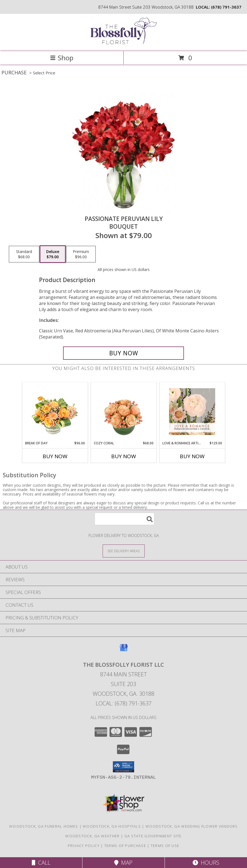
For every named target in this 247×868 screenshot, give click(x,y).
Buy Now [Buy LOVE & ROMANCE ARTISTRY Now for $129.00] (192, 456)
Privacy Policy (84, 846)
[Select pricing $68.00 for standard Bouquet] (24, 254)
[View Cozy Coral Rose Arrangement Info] (123, 412)
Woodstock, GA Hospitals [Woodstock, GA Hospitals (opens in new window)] (112, 826)
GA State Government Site (153, 836)
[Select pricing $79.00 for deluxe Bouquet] (53, 254)
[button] (123, 767)
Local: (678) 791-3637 (124, 703)
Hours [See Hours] (206, 863)
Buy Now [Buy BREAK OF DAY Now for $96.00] (55, 456)
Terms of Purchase (125, 846)
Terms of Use (165, 846)
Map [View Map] (123, 863)
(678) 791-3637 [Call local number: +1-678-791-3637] (226, 7)
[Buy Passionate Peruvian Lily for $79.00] (123, 353)
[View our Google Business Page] (124, 650)
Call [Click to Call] (41, 863)
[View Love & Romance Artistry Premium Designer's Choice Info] (192, 412)
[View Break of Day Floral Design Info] (55, 412)
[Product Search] (124, 519)
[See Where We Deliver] (124, 551)
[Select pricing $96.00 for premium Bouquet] (81, 254)
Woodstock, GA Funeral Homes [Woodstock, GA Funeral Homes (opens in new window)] (44, 826)
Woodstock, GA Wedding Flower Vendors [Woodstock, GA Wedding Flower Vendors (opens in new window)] (192, 826)
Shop (62, 58)
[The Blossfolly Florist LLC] (124, 43)
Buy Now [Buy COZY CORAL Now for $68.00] (124, 456)
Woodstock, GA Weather (92, 836)
